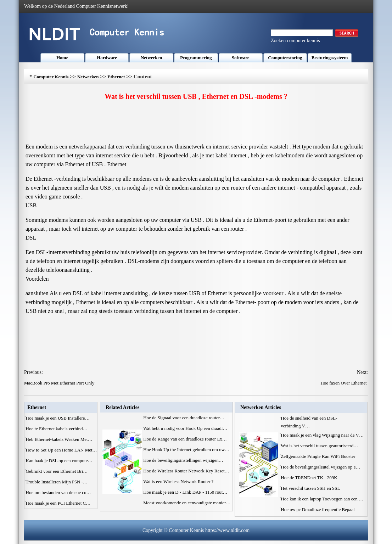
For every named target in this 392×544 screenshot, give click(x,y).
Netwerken (152, 58)
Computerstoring (285, 58)
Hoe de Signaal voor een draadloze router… (184, 418)
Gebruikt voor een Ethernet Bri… (57, 471)
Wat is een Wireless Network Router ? (179, 481)
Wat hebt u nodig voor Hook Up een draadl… (185, 428)
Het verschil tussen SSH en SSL (311, 488)
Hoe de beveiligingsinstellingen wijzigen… (183, 460)
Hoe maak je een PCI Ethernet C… (58, 503)
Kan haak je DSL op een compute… (59, 461)
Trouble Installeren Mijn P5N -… (57, 482)
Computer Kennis (51, 77)
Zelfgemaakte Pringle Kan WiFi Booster (318, 456)
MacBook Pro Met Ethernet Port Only (60, 383)
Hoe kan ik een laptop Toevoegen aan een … (322, 499)
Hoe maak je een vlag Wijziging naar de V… (322, 435)
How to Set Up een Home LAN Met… (61, 450)
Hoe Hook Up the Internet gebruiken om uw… (186, 450)
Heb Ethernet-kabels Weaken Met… (59, 439)
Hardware (107, 58)
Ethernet (116, 77)
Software (241, 58)
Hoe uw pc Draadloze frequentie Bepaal (318, 509)
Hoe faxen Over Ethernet (344, 383)
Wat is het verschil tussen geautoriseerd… (319, 446)
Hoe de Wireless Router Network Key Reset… (186, 471)
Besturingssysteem (330, 58)
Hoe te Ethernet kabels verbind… (57, 429)
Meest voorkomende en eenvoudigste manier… (187, 503)
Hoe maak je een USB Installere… (58, 418)
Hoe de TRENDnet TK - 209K (310, 478)
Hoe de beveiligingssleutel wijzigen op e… (320, 467)
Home (62, 58)
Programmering (196, 58)
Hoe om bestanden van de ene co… (58, 492)
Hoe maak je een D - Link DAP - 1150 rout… (185, 492)
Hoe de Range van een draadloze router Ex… (185, 439)
